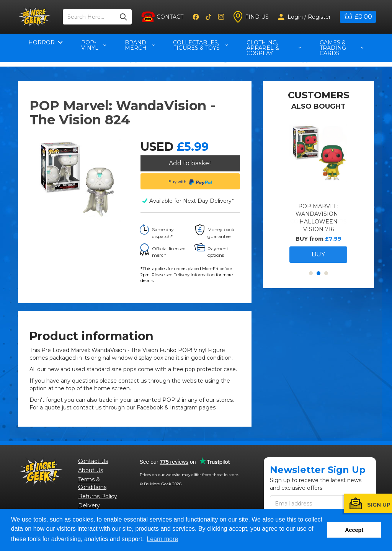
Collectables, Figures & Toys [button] (201, 45)
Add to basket (190, 163)
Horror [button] (46, 42)
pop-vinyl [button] (94, 45)
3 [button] (326, 289)
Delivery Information (194, 277)
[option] (318, 209)
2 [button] (318, 289)
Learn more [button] (162, 539)
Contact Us (93, 463)
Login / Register (304, 17)
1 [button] (311, 289)
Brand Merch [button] (140, 45)
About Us (91, 472)
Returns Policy (98, 498)
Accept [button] (354, 530)
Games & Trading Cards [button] (342, 48)
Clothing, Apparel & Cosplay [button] (274, 48)
